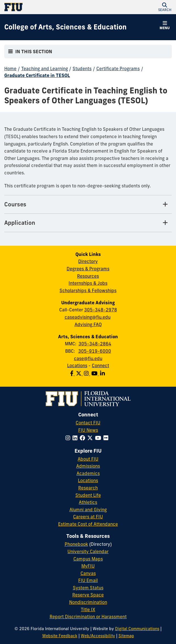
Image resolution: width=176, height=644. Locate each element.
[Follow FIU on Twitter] (91, 438)
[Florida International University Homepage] (46, 7)
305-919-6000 (95, 351)
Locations (77, 365)
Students (82, 69)
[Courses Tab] (88, 205)
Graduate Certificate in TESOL (37, 75)
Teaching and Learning (45, 69)
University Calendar (88, 551)
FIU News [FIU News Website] (88, 430)
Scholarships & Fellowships (88, 290)
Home (10, 69)
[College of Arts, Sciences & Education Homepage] (65, 27)
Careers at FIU (88, 517)
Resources (88, 276)
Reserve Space (88, 595)
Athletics (88, 502)
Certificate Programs (118, 69)
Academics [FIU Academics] (88, 473)
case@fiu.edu (88, 358)
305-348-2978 (101, 310)
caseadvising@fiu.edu (88, 317)
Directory (88, 261)
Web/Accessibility (98, 636)
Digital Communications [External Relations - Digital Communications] (137, 629)
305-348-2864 (95, 344)
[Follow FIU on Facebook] (83, 438)
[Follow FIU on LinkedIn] (76, 438)
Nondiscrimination (88, 602)
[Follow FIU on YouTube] (99, 438)
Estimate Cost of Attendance (88, 524)
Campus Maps (88, 559)
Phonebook (76, 544)
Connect (100, 365)
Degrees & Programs (88, 269)
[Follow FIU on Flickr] (107, 438)
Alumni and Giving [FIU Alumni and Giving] (88, 510)
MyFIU (88, 566)
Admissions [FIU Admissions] (88, 466)
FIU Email (88, 580)
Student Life (88, 495)
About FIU (88, 459)
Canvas (88, 573)
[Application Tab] (88, 223)
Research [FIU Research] (88, 488)
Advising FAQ (88, 324)
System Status (88, 588)
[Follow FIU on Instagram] (69, 438)
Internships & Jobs (88, 283)
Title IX (88, 609)
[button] (165, 7)
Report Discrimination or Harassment (88, 617)
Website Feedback (60, 636)
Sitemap (126, 636)
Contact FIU (88, 423)
